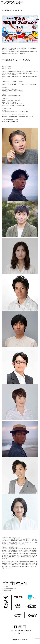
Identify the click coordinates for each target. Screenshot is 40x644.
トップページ (12, 631)
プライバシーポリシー (20, 633)
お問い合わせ (21, 631)
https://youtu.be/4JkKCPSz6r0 (10, 121)
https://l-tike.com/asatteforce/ (10, 112)
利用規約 (27, 631)
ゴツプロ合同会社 (23, 639)
